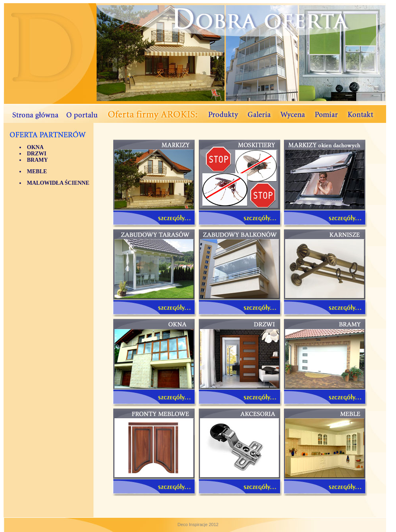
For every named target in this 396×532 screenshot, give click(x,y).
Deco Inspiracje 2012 (198, 524)
